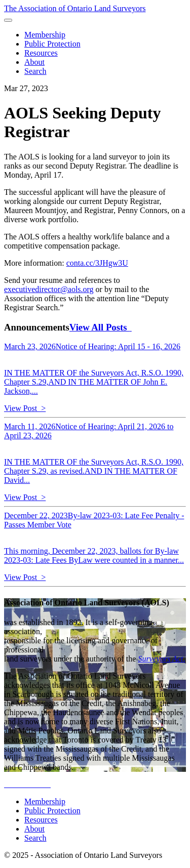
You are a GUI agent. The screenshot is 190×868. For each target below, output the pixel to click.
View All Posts (101, 327)
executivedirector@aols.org (49, 289)
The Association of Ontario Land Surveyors (75, 8)
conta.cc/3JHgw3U (97, 263)
